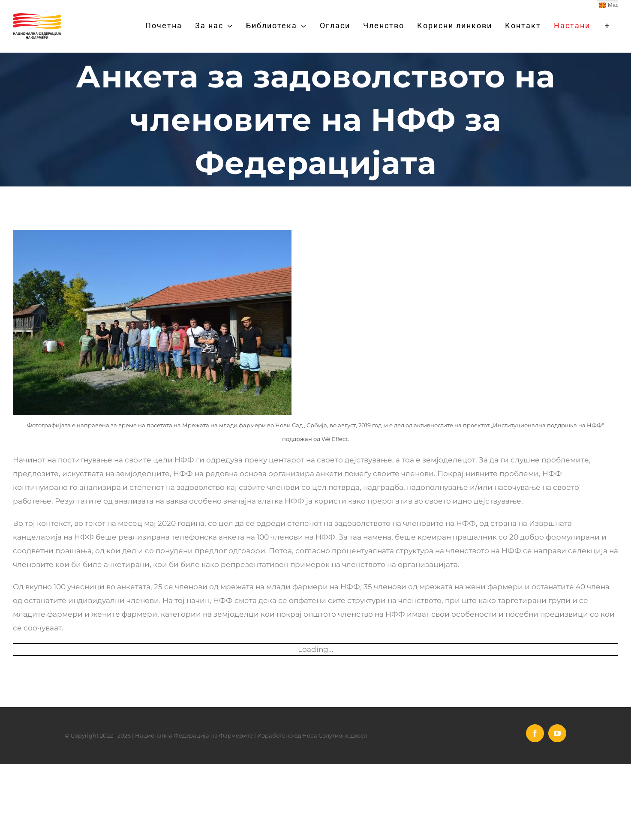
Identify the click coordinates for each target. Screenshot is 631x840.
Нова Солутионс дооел (335, 735)
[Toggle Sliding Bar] (607, 26)
